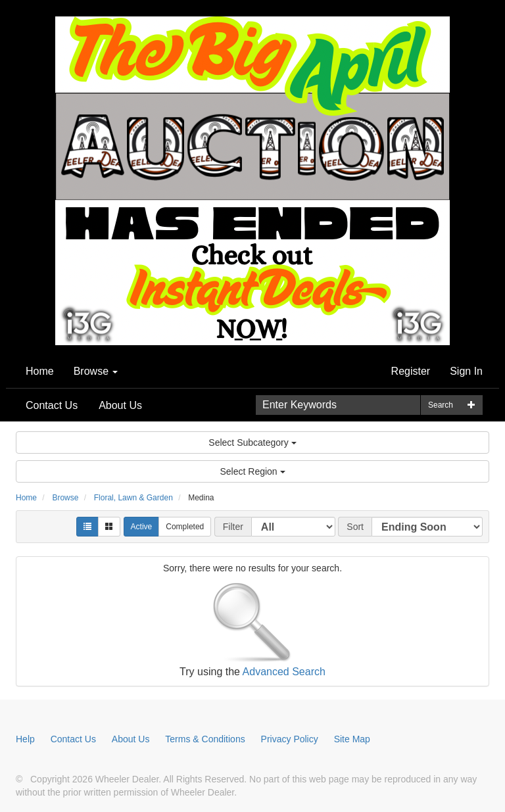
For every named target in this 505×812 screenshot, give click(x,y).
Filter (233, 527)
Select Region (252, 471)
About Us (120, 405)
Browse (96, 371)
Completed (185, 527)
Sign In (466, 371)
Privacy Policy (290, 739)
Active (142, 527)
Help (25, 739)
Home (40, 371)
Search (441, 405)
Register (411, 371)
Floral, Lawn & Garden (133, 498)
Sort (355, 527)
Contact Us (52, 405)
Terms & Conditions (205, 739)
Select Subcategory (252, 442)
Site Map (352, 739)
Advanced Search (284, 672)
